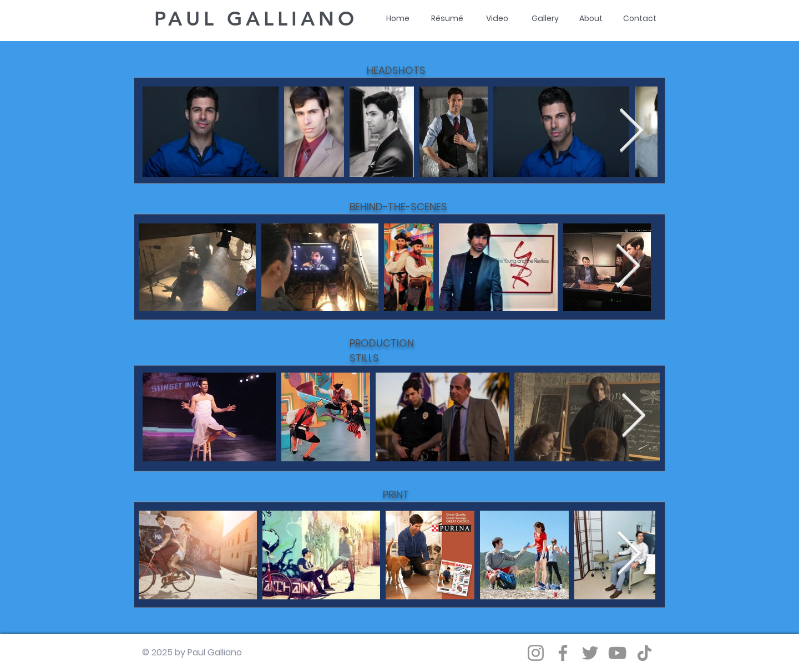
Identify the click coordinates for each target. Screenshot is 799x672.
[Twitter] (590, 653)
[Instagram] (536, 653)
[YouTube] (617, 653)
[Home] (398, 19)
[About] (591, 19)
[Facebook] (563, 653)
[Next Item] (631, 132)
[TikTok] (644, 653)
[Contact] (640, 19)
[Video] (497, 19)
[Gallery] (545, 19)
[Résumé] (447, 19)
